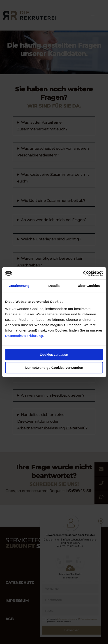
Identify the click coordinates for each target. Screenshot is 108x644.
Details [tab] (54, 286)
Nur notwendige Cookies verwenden (54, 368)
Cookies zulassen (54, 355)
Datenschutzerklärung (24, 336)
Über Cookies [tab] (89, 286)
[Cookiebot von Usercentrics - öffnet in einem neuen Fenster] (83, 273)
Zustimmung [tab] (19, 286)
